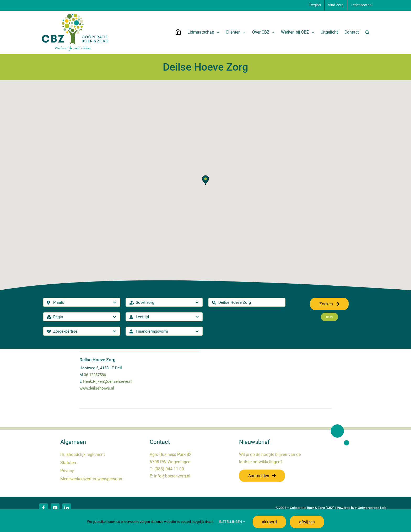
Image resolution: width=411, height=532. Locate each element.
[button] (367, 32)
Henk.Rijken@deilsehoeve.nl (108, 381)
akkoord (269, 522)
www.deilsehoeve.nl (97, 388)
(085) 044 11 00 (169, 469)
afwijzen (307, 522)
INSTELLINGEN (232, 522)
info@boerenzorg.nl (172, 476)
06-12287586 (95, 375)
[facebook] (44, 508)
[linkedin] (67, 508)
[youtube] (55, 508)
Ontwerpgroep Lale (372, 508)
